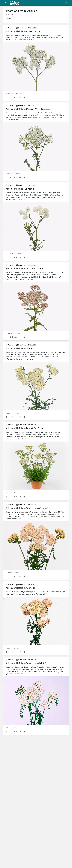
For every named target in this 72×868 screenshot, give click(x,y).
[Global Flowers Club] (15, 3)
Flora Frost (21, 28)
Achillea (9, 18)
